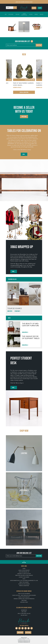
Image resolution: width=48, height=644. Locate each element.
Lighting (31, 14)
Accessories (11, 14)
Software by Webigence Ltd (24, 642)
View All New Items (24, 92)
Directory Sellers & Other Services (24, 575)
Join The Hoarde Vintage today (24, 2)
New (6, 14)
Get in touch (28, 632)
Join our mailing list (24, 572)
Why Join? (24, 612)
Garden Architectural (24, 14)
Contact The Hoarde (24, 577)
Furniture (17, 14)
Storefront (17, 311)
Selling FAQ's (24, 615)
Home (24, 569)
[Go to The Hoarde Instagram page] (32, 41)
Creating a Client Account (24, 574)
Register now (20, 632)
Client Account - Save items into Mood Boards (24, 595)
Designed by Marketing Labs (24, 641)
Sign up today (39, 45)
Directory (10, 311)
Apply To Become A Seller (24, 614)
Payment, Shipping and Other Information (24, 599)
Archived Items (24, 602)
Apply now (24, 117)
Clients (40, 8)
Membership (24, 610)
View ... (24, 154)
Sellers (34, 8)
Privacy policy (24, 637)
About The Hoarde (24, 582)
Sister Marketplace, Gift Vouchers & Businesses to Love (24, 581)
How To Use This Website (24, 594)
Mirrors (36, 14)
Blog (24, 579)
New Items (24, 600)
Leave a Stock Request (24, 570)
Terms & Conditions (24, 586)
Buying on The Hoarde (24, 584)
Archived (42, 14)
